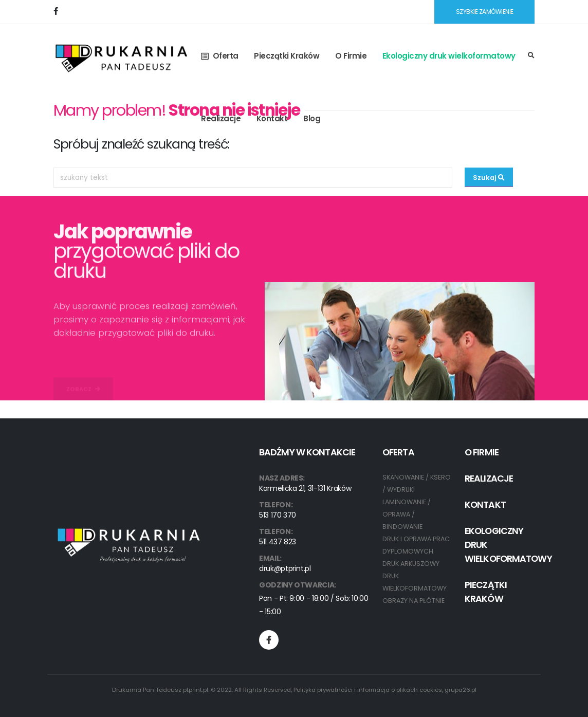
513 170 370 (278, 515)
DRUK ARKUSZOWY (411, 564)
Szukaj (489, 178)
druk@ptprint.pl (285, 568)
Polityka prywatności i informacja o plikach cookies (368, 690)
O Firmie (351, 56)
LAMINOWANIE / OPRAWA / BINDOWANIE (407, 514)
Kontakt (272, 118)
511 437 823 (278, 542)
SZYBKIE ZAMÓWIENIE (485, 12)
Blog (312, 118)
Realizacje (221, 118)
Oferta (220, 56)
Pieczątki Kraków (287, 56)
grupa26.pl (461, 690)
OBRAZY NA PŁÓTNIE (414, 601)
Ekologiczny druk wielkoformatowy (449, 56)
